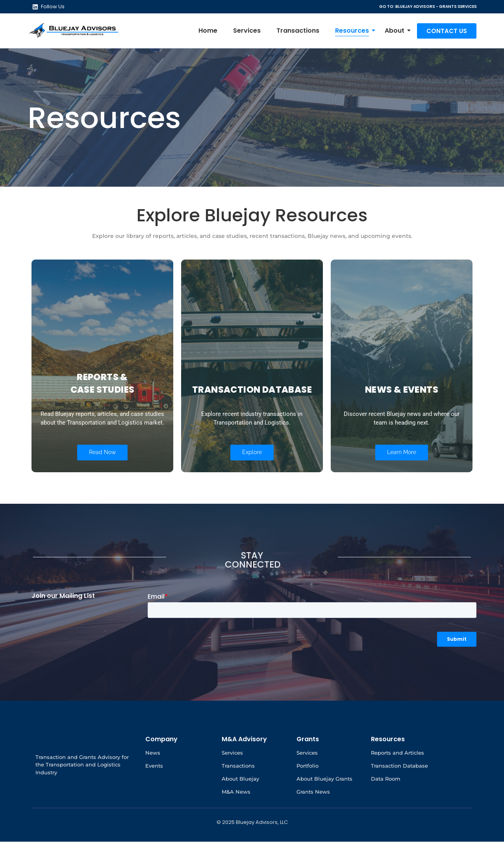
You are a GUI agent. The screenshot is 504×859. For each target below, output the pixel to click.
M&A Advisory (244, 756)
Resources (354, 31)
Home (208, 31)
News (153, 770)
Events (154, 783)
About (397, 31)
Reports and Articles (397, 770)
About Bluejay (240, 796)
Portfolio (308, 783)
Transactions (298, 31)
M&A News (236, 809)
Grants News (313, 809)
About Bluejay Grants (324, 796)
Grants (308, 756)
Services (247, 31)
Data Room (386, 796)
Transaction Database (399, 783)
